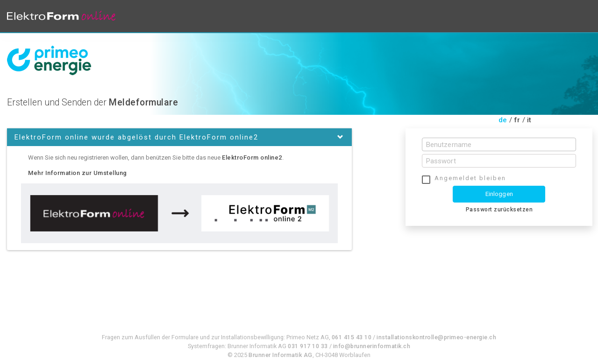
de (503, 120)
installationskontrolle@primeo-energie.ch (436, 337)
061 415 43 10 (352, 337)
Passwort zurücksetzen (499, 210)
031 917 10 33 (308, 346)
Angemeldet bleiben (470, 178)
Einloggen (499, 194)
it (529, 120)
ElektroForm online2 (252, 157)
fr (517, 120)
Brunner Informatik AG (281, 355)
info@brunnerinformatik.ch (372, 346)
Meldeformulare (143, 102)
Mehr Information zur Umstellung (78, 173)
